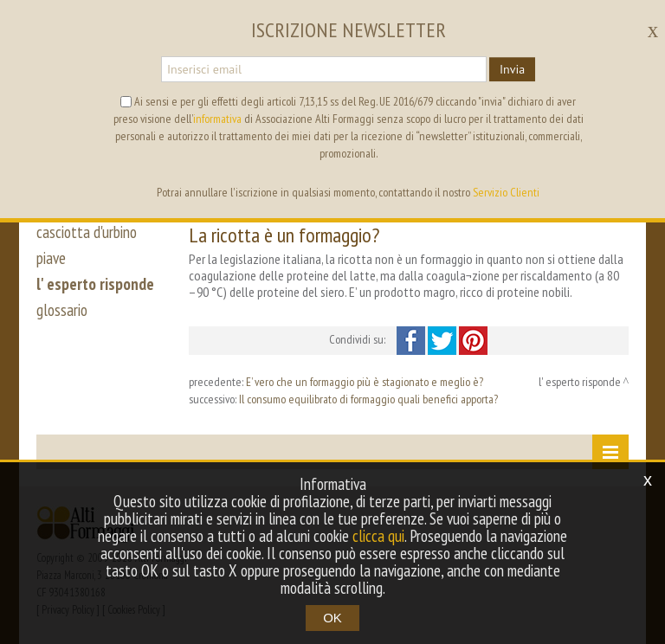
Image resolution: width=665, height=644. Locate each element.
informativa (217, 119)
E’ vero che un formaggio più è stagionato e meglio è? (365, 382)
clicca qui (378, 536)
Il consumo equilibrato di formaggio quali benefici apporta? (368, 399)
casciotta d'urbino (87, 232)
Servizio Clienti (506, 192)
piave (51, 258)
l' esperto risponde (95, 284)
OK (332, 618)
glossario (62, 310)
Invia (512, 69)
